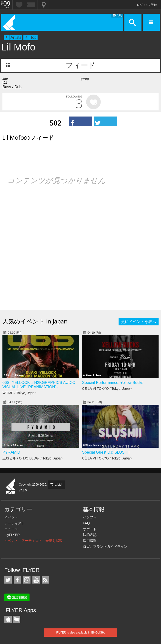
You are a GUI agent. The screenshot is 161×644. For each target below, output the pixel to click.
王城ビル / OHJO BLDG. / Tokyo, (32, 458)
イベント (11, 517)
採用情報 (90, 541)
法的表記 (90, 535)
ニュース (11, 529)
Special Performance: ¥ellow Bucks (113, 383)
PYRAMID (11, 452)
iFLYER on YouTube (36, 580)
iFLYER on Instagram (27, 580)
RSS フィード (45, 580)
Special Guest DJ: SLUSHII (106, 452)
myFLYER (12, 535)
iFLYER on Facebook (17, 580)
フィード (81, 65)
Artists (16, 37)
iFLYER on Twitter (8, 580)
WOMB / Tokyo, (19, 393)
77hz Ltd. (56, 485)
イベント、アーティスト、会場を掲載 (33, 541)
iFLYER (11, 486)
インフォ (90, 517)
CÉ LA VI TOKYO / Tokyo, (107, 389)
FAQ (86, 523)
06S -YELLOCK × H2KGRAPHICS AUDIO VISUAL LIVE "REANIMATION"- (39, 385)
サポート (90, 529)
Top (33, 37)
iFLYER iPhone (8, 619)
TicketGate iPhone (17, 619)
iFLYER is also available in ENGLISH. (81, 633)
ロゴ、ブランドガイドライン (105, 546)
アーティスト (15, 523)
